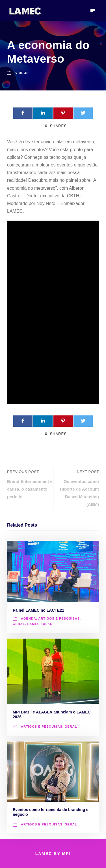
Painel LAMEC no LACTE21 (38, 610)
